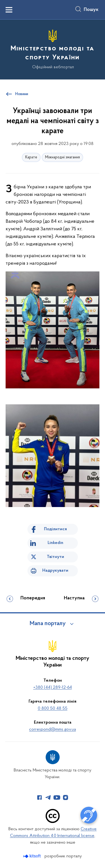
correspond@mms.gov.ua (53, 729)
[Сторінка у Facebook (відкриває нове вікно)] (39, 797)
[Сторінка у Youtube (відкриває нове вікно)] (57, 797)
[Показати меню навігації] (9, 10)
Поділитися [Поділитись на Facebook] (55, 529)
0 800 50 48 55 (53, 709)
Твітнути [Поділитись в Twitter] (55, 557)
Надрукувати (55, 571)
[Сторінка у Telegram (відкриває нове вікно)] (48, 797)
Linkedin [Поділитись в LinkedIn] (55, 543)
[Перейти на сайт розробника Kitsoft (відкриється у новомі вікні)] (33, 856)
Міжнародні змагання (62, 157)
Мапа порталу (48, 624)
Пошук (91, 10)
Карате (31, 157)
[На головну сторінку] (53, 49)
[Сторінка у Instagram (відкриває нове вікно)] (66, 797)
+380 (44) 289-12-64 (53, 688)
